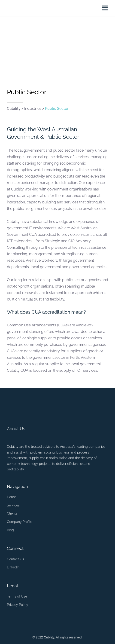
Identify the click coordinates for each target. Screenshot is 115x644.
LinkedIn (13, 567)
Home (11, 497)
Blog (10, 530)
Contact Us (15, 559)
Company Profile (20, 522)
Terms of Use (17, 596)
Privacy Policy (18, 605)
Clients (12, 513)
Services (13, 505)
